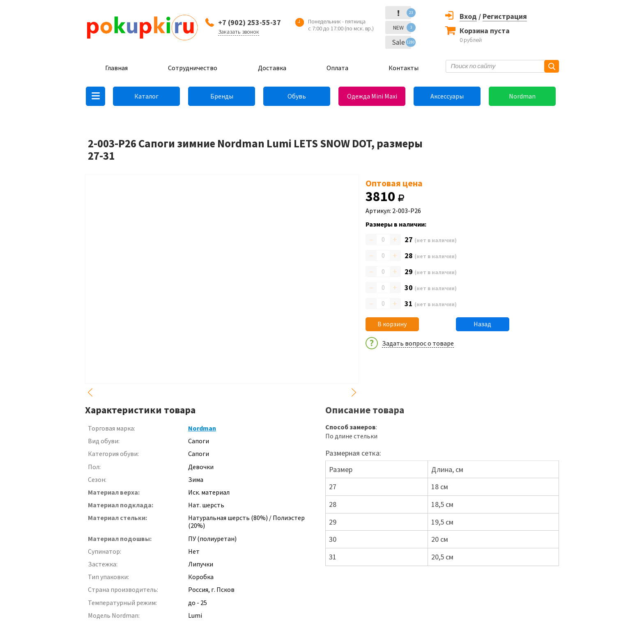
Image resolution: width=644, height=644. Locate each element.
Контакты (404, 68)
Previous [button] (90, 392)
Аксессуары (447, 96)
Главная (116, 68)
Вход (468, 16)
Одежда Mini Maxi (372, 96)
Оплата (337, 68)
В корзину (392, 324)
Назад (482, 324)
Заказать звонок (239, 32)
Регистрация (505, 16)
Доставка (272, 68)
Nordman (522, 96)
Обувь (297, 96)
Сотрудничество (193, 68)
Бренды (222, 96)
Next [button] (354, 392)
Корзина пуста (485, 31)
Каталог (146, 96)
